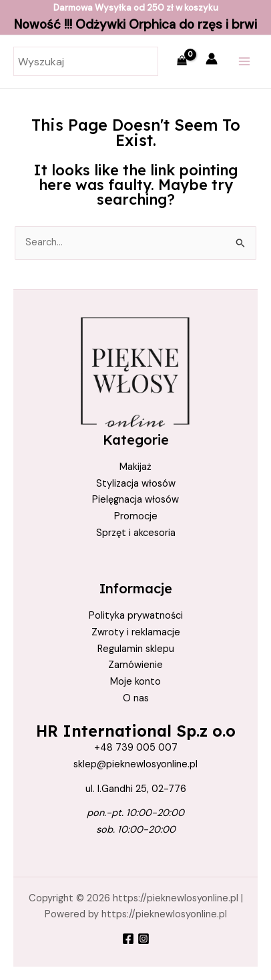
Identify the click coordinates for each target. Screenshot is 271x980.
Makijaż (135, 467)
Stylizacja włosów (136, 484)
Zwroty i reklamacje (136, 632)
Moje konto (135, 682)
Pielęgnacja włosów (135, 500)
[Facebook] (128, 939)
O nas (136, 698)
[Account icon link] (212, 59)
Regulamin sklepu (136, 649)
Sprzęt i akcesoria (136, 533)
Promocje (136, 516)
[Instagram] (144, 939)
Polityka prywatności (136, 616)
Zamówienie (135, 665)
